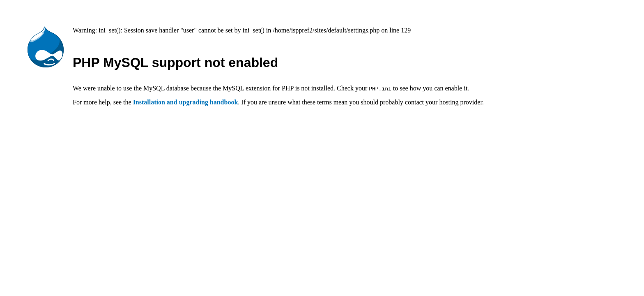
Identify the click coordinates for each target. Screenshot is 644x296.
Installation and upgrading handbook (186, 102)
